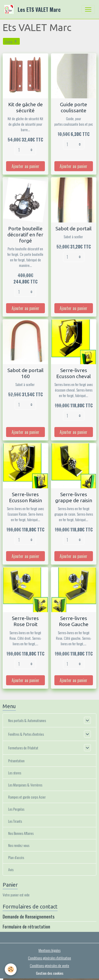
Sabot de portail (74, 229)
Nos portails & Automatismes (27, 720)
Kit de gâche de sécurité (25, 107)
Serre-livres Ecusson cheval (74, 373)
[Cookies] (11, 969)
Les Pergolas (16, 809)
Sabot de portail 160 (25, 373)
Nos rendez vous (19, 845)
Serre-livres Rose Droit (25, 621)
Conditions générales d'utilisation (49, 958)
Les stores (15, 773)
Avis (11, 869)
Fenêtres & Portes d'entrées (26, 734)
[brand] (34, 9)
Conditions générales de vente (49, 965)
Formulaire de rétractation (26, 926)
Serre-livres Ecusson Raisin (25, 497)
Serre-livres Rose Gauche (74, 621)
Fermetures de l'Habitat (23, 748)
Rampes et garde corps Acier (27, 797)
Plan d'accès (16, 857)
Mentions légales (49, 950)
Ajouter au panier (25, 166)
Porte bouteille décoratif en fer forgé (25, 235)
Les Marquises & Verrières (25, 785)
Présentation (16, 761)
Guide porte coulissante (74, 107)
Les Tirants (15, 821)
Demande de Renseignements (29, 916)
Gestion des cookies (50, 973)
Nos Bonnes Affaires (21, 833)
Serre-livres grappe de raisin (74, 497)
